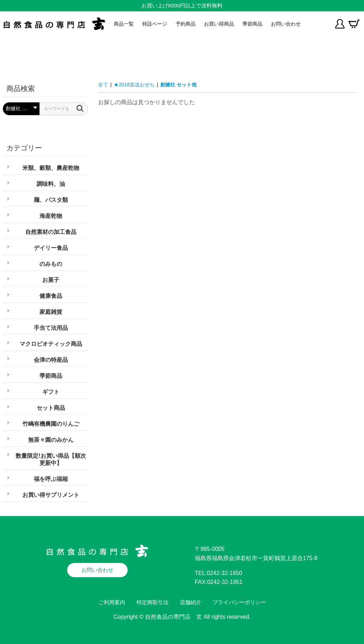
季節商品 (252, 24)
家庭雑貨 (51, 312)
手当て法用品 (51, 328)
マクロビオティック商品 (51, 344)
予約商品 (186, 24)
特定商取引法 (152, 602)
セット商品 (51, 408)
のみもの (51, 264)
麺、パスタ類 (51, 200)
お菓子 (51, 280)
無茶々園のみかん (51, 440)
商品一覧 (124, 24)
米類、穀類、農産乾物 (51, 168)
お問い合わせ (286, 24)
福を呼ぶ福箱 (51, 479)
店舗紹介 (191, 602)
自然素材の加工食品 (51, 232)
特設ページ (155, 24)
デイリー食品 (51, 248)
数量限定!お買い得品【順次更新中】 (51, 459)
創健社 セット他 (178, 85)
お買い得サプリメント (51, 495)
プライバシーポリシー (239, 602)
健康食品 (51, 296)
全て (103, 85)
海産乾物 (51, 216)
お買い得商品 (219, 24)
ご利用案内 (112, 602)
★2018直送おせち (134, 85)
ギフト (51, 392)
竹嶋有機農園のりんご (51, 424)
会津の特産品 (51, 360)
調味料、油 (51, 184)
